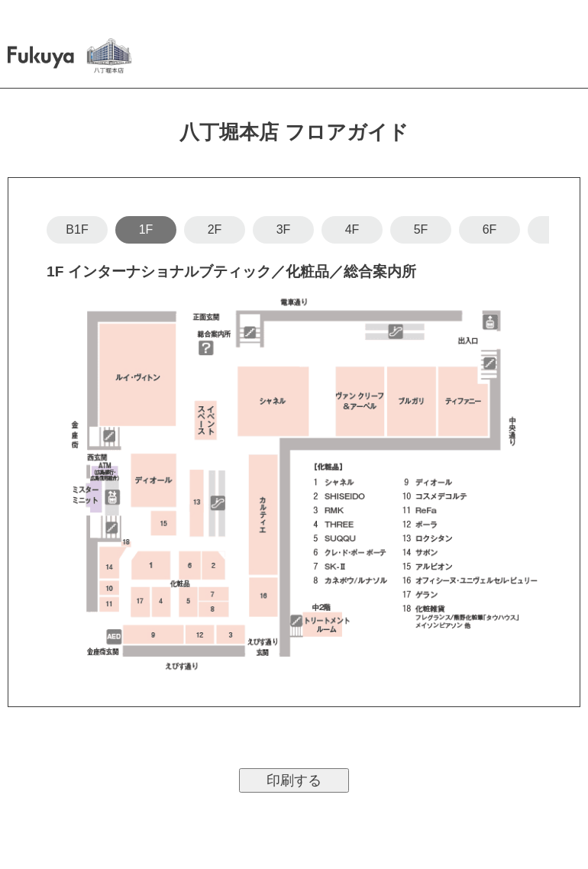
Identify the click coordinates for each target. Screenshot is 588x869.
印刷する (294, 780)
